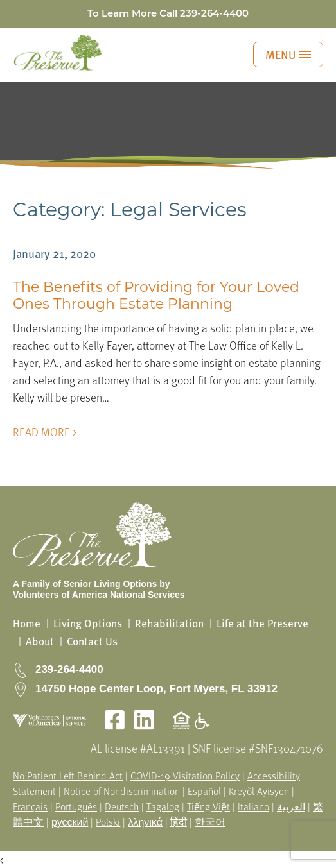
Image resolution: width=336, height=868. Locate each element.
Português (76, 806)
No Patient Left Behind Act (68, 776)
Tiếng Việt (208, 806)
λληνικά (145, 822)
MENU (288, 54)
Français (30, 806)
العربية (291, 806)
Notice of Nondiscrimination (122, 791)
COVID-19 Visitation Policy (185, 776)
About (40, 641)
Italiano (253, 806)
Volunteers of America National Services (99, 595)
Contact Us (92, 641)
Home (27, 623)
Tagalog (163, 806)
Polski (108, 822)
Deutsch (122, 806)
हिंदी (179, 822)
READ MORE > (45, 431)
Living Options (88, 623)
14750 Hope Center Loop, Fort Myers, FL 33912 (156, 689)
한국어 (210, 822)
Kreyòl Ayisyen (259, 791)
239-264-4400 (214, 13)
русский (70, 822)
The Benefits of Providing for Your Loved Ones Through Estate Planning (156, 295)
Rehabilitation (169, 623)
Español (204, 791)
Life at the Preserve (262, 623)
